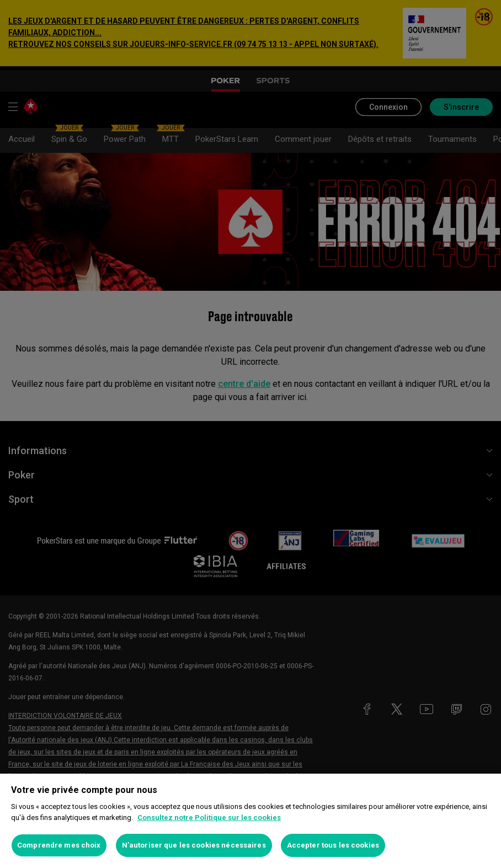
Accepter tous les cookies (333, 845)
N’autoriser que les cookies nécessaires (194, 845)
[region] (250, 821)
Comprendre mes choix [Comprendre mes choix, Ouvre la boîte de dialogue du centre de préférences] (59, 845)
